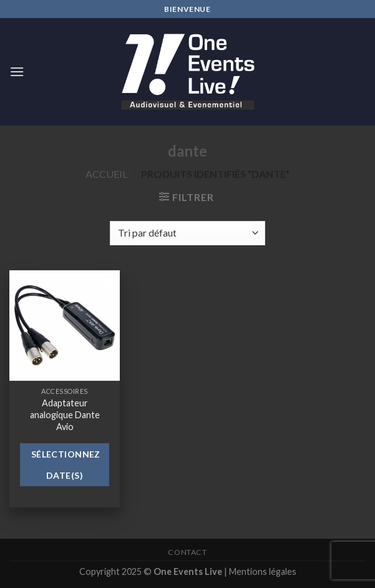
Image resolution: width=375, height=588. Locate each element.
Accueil (106, 174)
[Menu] (17, 71)
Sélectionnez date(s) (66, 465)
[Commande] (187, 233)
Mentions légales (263, 571)
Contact (187, 552)
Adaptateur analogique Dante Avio (65, 414)
